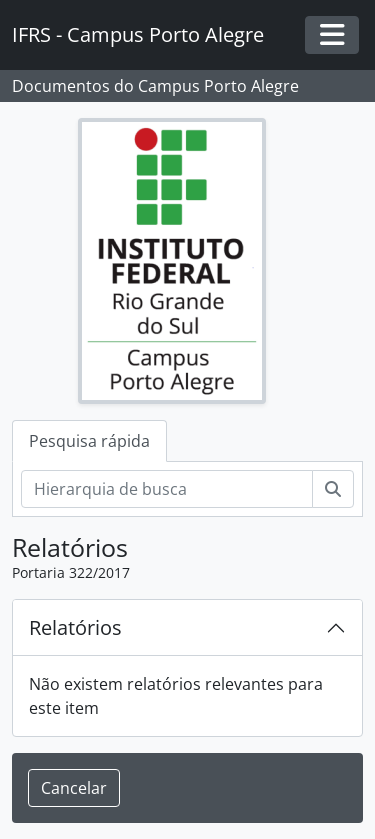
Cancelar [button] (74, 788)
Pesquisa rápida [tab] (89, 441)
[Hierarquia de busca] (167, 489)
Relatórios (75, 627)
